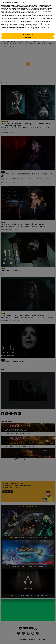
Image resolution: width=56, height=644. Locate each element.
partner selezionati (32, 13)
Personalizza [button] (28, 38)
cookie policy (24, 11)
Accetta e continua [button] (28, 34)
